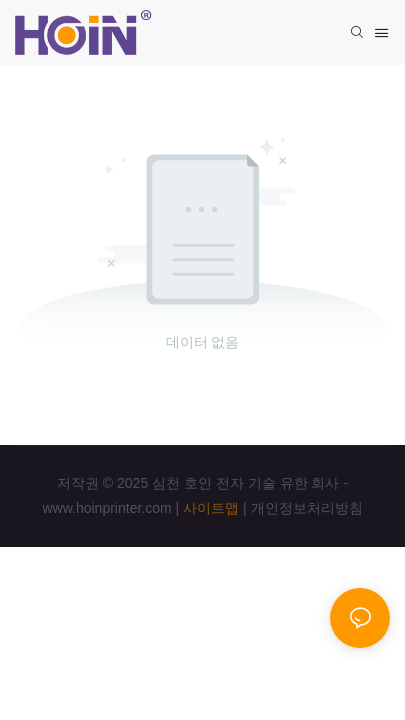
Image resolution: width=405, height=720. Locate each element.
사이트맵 (211, 508)
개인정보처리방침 (307, 508)
